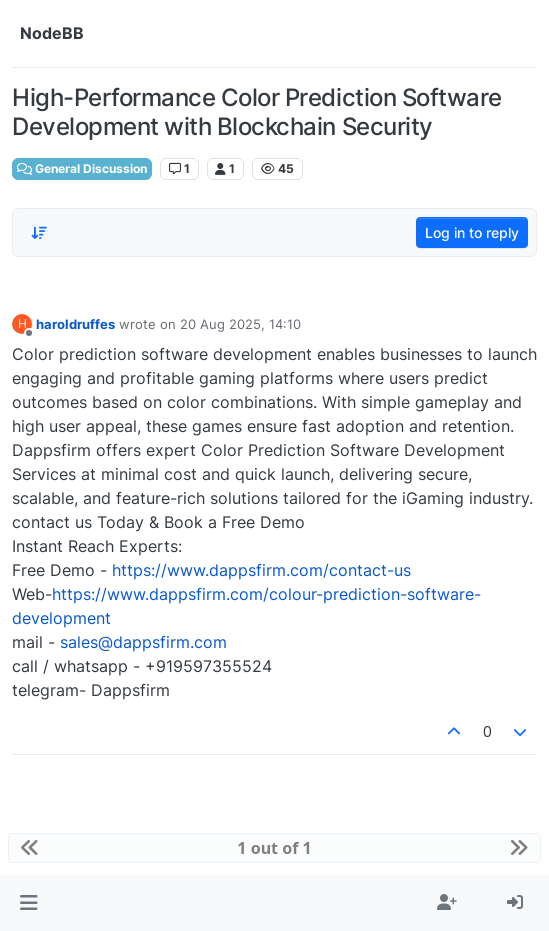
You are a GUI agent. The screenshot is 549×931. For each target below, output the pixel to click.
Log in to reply (472, 232)
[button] (28, 903)
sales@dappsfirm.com (143, 642)
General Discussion (82, 168)
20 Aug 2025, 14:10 (240, 324)
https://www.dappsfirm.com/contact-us (261, 570)
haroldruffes (75, 324)
